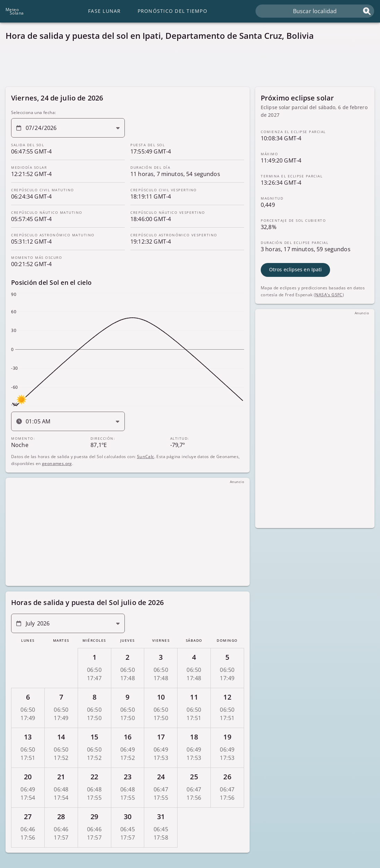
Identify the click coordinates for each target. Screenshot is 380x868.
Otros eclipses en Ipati (295, 269)
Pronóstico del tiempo (172, 11)
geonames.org (57, 463)
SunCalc (146, 456)
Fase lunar (105, 11)
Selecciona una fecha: (33, 112)
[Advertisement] (190, 66)
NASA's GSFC (329, 294)
